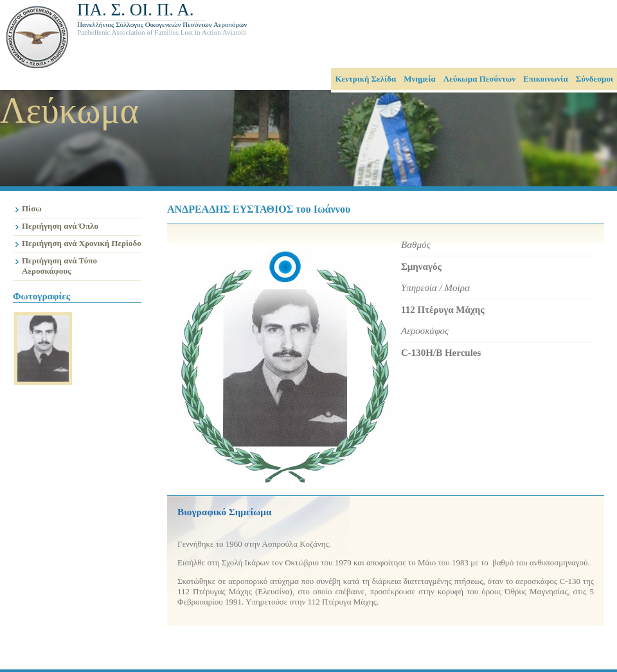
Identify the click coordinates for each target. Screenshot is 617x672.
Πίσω (32, 208)
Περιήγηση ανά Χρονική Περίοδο (82, 243)
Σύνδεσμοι (595, 79)
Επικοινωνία (546, 79)
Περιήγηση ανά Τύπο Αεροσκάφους (59, 266)
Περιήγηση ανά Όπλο (60, 226)
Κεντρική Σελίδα (365, 79)
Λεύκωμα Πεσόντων (479, 79)
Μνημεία (420, 79)
